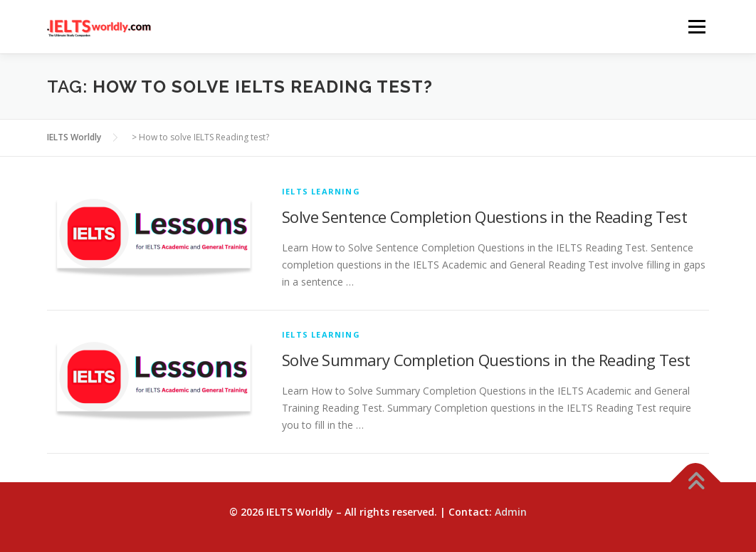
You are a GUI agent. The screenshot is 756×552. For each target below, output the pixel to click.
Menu (697, 27)
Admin (511, 512)
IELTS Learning (321, 191)
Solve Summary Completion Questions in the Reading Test (486, 360)
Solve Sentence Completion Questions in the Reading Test (484, 217)
